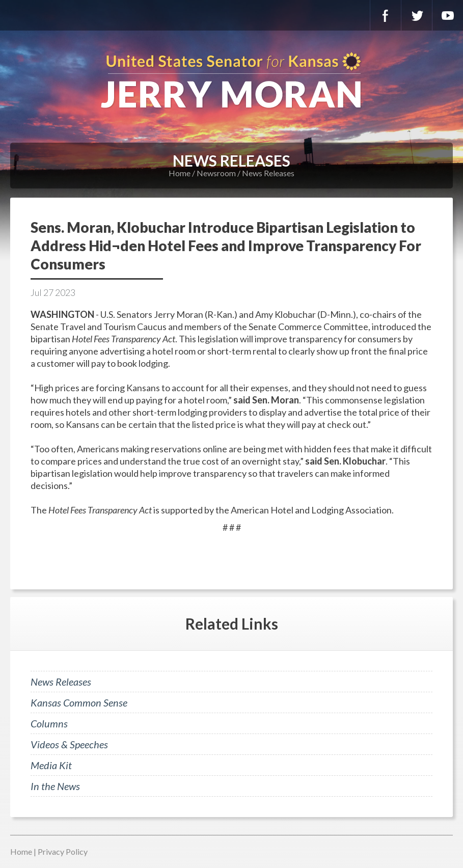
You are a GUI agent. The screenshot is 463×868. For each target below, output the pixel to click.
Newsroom (216, 173)
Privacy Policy (63, 851)
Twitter (417, 15)
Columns (49, 723)
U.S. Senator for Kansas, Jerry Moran (231, 82)
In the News (55, 786)
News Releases (268, 173)
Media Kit (51, 765)
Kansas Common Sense (79, 702)
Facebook (386, 15)
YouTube (448, 15)
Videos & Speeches (69, 744)
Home (180, 173)
